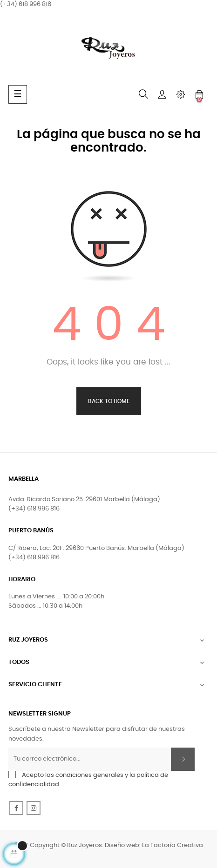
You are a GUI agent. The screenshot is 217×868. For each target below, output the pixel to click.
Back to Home (109, 401)
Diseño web (122, 845)
